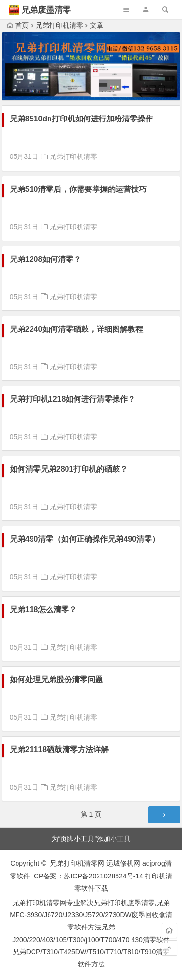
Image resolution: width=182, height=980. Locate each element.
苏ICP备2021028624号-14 (103, 876)
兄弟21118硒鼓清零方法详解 (59, 749)
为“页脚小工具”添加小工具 (91, 839)
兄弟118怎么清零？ (43, 610)
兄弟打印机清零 (59, 25)
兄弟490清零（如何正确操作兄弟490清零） (85, 539)
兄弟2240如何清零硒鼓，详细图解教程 (77, 329)
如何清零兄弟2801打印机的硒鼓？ (69, 469)
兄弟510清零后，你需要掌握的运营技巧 (78, 189)
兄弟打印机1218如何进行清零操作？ (73, 399)
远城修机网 (123, 863)
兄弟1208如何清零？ (46, 259)
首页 (18, 25)
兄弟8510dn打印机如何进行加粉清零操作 (81, 119)
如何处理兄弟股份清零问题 (56, 679)
